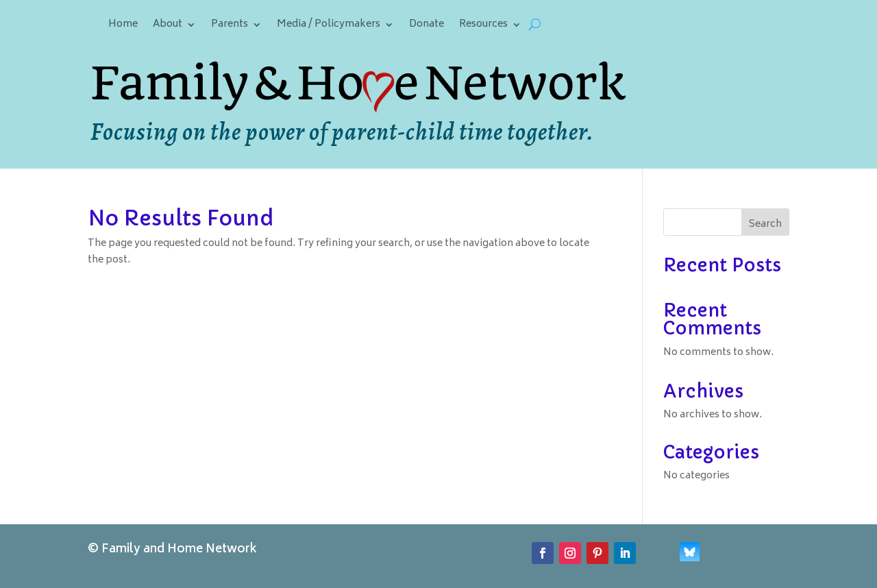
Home (123, 26)
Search (765, 224)
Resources (483, 26)
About (168, 26)
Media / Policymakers (329, 26)
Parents (230, 26)
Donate (427, 26)
